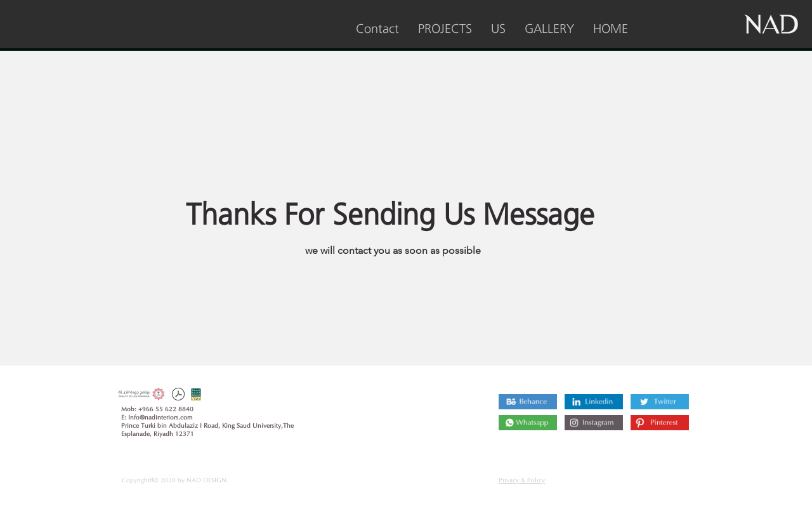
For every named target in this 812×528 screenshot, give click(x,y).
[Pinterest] (660, 423)
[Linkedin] (594, 402)
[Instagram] (528, 423)
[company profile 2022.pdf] (178, 396)
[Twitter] (660, 402)
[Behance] (528, 402)
